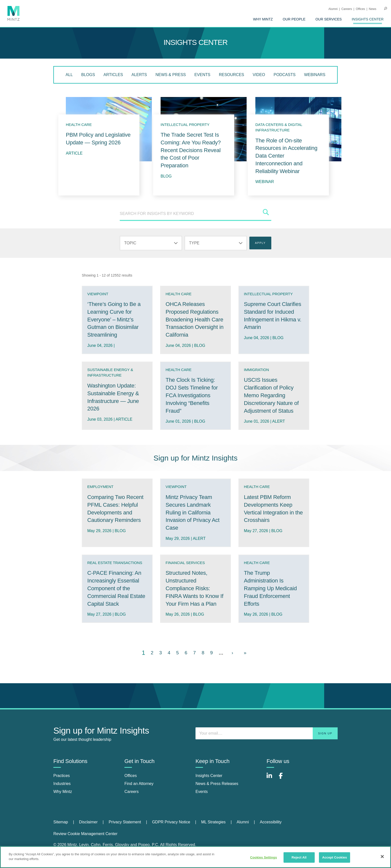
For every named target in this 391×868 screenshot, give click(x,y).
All (69, 75)
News (373, 9)
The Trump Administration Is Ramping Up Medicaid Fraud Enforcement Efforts (270, 588)
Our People (294, 19)
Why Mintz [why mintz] (63, 792)
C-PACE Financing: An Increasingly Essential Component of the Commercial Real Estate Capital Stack (116, 588)
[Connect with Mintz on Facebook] (284, 778)
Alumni (333, 9)
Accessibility (271, 822)
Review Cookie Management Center (85, 834)
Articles (113, 75)
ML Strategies (213, 822)
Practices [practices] (62, 776)
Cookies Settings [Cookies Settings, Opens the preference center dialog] (264, 857)
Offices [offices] (131, 776)
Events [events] (202, 792)
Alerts (139, 75)
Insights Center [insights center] (209, 776)
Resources (232, 75)
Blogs (88, 75)
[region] (195, 857)
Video (259, 75)
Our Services (329, 19)
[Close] (382, 857)
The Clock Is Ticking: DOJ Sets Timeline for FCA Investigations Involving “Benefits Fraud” (192, 395)
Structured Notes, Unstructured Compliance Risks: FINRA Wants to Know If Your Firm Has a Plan (195, 588)
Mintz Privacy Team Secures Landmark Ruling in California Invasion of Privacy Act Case (193, 512)
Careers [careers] (132, 792)
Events (202, 75)
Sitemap (61, 822)
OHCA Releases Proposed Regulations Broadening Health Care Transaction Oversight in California (195, 319)
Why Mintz (263, 19)
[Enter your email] (267, 733)
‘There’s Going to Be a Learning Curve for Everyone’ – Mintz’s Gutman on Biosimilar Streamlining (114, 319)
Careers (347, 9)
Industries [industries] (62, 784)
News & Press (171, 75)
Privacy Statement (125, 822)
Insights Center (368, 19)
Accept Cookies (335, 857)
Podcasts (285, 75)
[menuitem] (263, 19)
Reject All (299, 857)
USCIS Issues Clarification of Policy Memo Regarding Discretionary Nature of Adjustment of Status (271, 395)
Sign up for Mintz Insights (196, 458)
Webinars (315, 75)
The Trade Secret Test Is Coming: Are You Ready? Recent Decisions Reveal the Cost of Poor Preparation (191, 150)
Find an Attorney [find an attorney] (139, 784)
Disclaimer (88, 822)
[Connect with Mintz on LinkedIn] (272, 778)
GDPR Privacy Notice (171, 822)
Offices (360, 9)
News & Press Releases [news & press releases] (217, 784)
